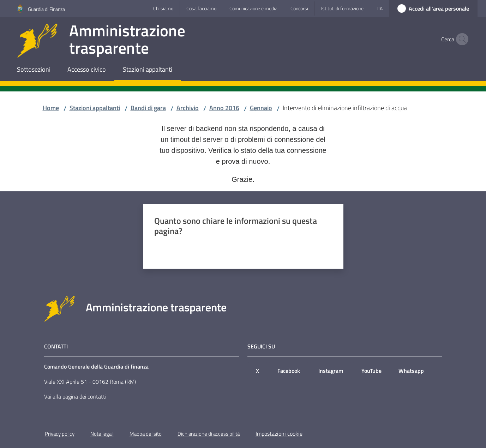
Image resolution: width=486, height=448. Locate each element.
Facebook (289, 371)
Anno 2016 (224, 108)
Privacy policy (60, 434)
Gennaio (261, 108)
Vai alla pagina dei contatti (75, 396)
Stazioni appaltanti (95, 108)
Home (51, 108)
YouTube (371, 371)
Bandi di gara (148, 108)
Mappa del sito (146, 434)
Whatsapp (411, 371)
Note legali (102, 434)
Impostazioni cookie (279, 434)
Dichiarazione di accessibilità (209, 434)
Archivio (188, 108)
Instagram (331, 371)
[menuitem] (34, 70)
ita (380, 8)
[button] (461, 39)
